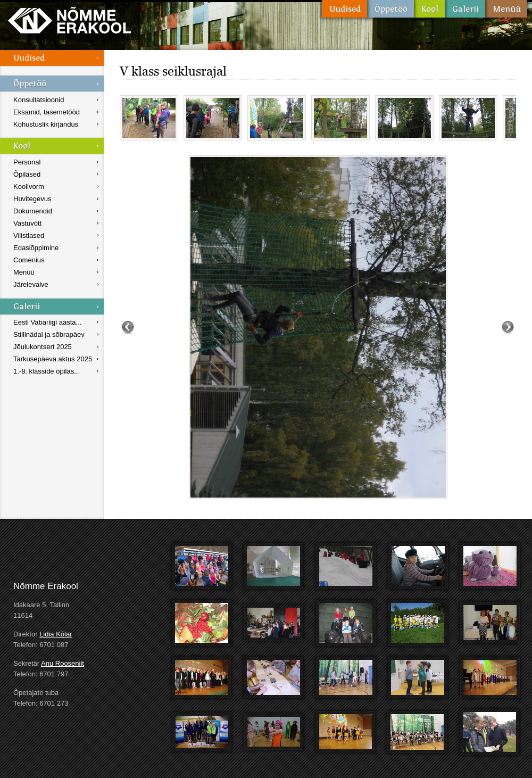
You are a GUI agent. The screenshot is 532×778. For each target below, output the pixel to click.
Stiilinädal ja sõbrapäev (49, 334)
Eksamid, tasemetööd (47, 112)
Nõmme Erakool (69, 20)
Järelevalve (31, 284)
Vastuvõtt (27, 223)
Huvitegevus (32, 199)
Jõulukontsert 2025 (43, 347)
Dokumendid (33, 211)
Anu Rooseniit (63, 663)
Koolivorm (29, 187)
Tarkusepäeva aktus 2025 (53, 359)
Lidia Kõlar (56, 634)
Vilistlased (29, 235)
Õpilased (27, 174)
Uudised (344, 9)
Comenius (29, 260)
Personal (27, 162)
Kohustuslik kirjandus (46, 124)
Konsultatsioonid (39, 100)
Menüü (506, 9)
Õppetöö (390, 9)
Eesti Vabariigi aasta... (47, 322)
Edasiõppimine (36, 248)
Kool (429, 9)
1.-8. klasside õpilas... (47, 371)
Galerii (465, 9)
